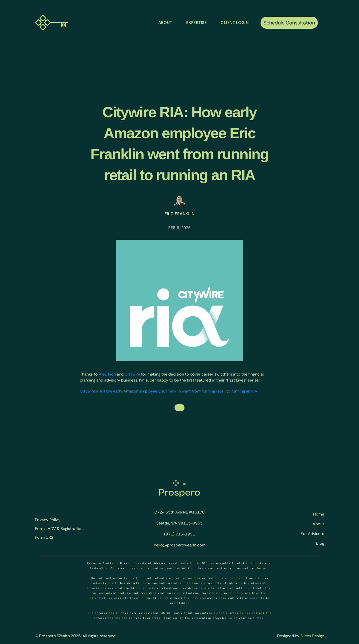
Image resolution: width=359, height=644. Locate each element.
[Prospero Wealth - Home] (52, 23)
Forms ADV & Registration (59, 529)
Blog (320, 543)
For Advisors (312, 534)
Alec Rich (107, 374)
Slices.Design (312, 636)
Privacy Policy (48, 520)
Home (319, 514)
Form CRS (44, 537)
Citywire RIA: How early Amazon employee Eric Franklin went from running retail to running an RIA (169, 391)
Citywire (132, 374)
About (318, 524)
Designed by (289, 636)
